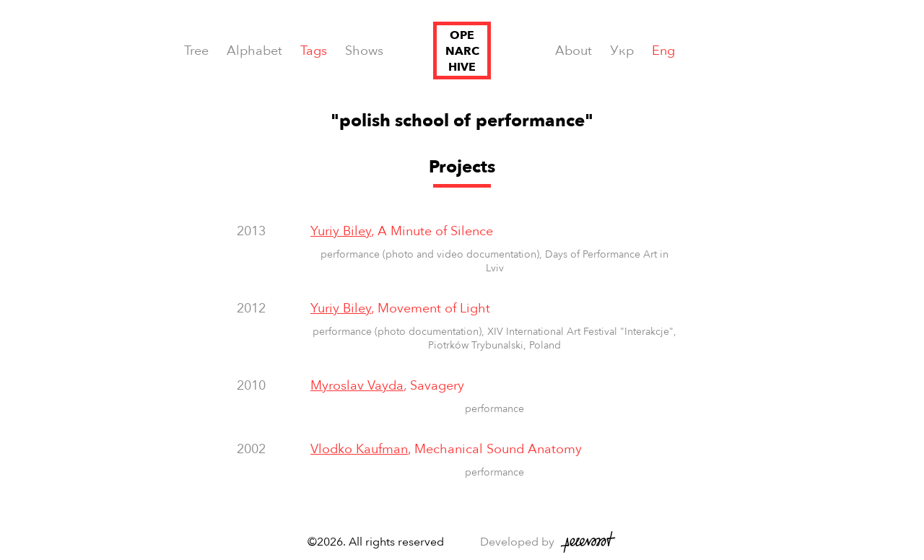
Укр (622, 51)
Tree (196, 51)
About (574, 51)
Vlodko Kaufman (359, 449)
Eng (663, 51)
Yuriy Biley (341, 231)
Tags (314, 51)
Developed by (517, 542)
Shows (364, 51)
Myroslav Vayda (357, 386)
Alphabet (254, 51)
